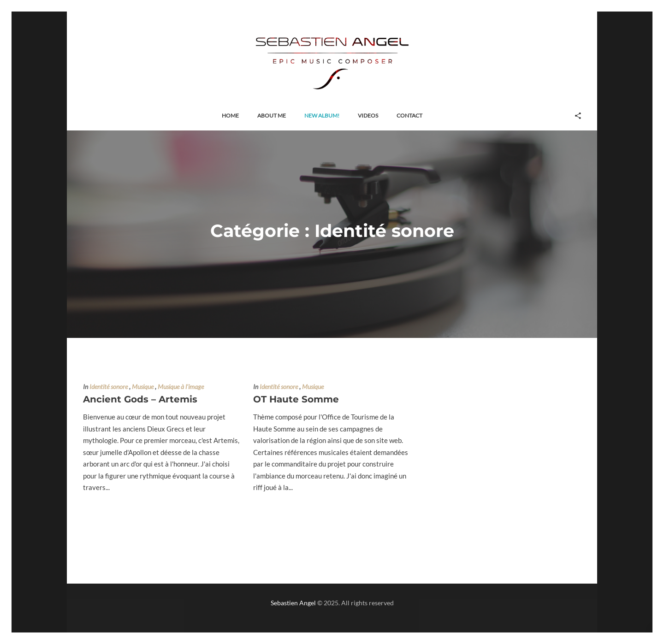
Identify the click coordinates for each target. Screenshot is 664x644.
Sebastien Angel (293, 603)
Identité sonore (109, 387)
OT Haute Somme (296, 399)
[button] (230, 116)
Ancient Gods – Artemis (140, 399)
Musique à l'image (181, 387)
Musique (143, 387)
